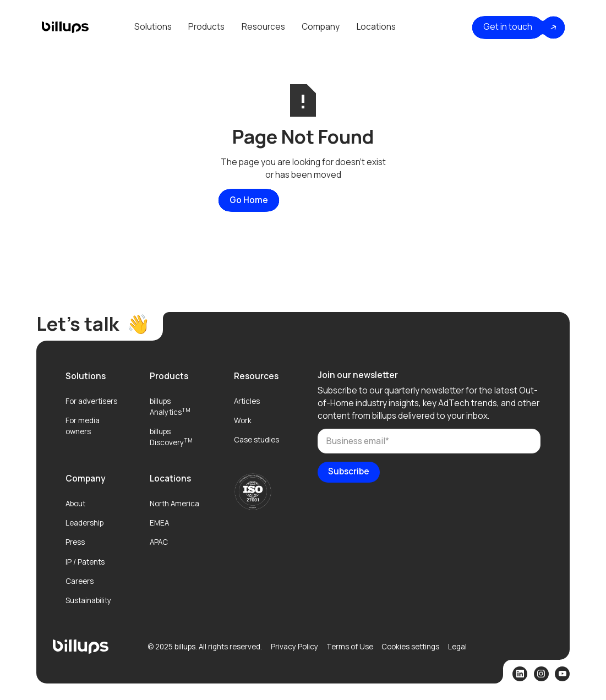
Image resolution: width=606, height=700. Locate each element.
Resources (263, 27)
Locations (376, 27)
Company (321, 27)
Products (206, 27)
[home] (65, 27)
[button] (153, 28)
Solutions (153, 27)
